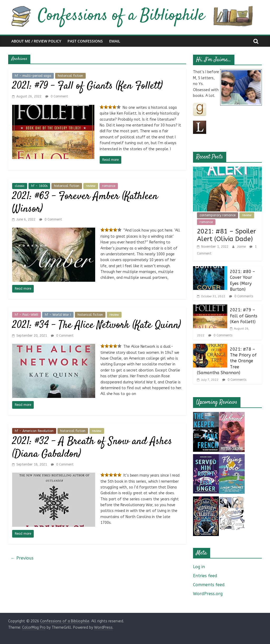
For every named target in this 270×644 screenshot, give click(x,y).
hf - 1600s (39, 186)
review (91, 186)
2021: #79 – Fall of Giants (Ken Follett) (87, 86)
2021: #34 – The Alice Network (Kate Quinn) (97, 325)
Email (115, 41)
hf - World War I (58, 315)
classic (20, 186)
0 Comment (57, 96)
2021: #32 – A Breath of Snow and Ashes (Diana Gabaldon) (92, 448)
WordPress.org (208, 594)
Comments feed (209, 585)
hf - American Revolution (34, 431)
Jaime (242, 247)
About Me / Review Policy (36, 41)
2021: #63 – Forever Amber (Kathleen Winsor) (85, 203)
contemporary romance (218, 215)
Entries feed (205, 576)
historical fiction (70, 76)
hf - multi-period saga (33, 76)
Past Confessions (85, 41)
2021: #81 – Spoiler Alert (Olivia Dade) (226, 235)
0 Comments (241, 296)
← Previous (22, 558)
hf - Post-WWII (26, 315)
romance (109, 186)
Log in (199, 567)
